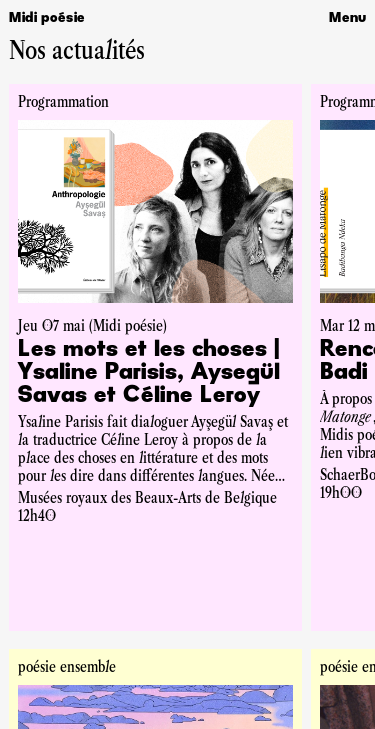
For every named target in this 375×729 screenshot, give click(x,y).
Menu (347, 18)
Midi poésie (47, 18)
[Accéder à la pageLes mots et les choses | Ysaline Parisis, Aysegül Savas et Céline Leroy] (155, 373)
